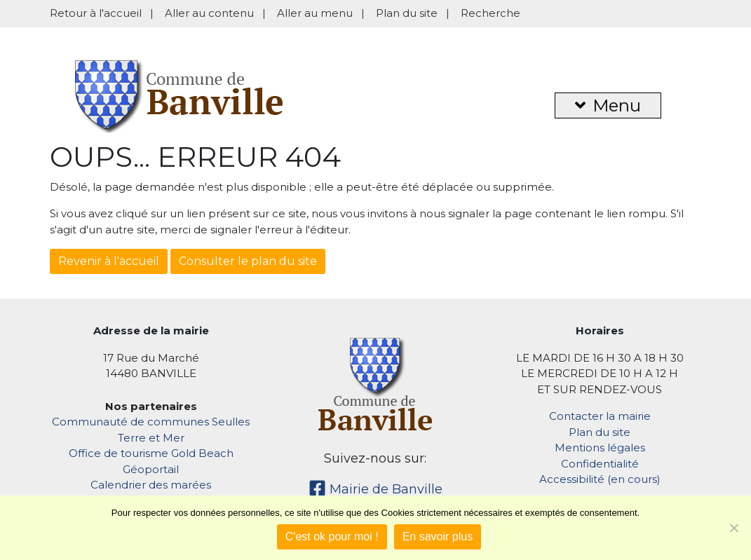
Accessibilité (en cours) (600, 479)
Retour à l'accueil (96, 13)
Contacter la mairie (600, 416)
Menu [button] (608, 105)
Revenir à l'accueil (109, 261)
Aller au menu (315, 13)
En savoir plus (438, 537)
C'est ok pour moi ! (332, 537)
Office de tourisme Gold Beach (151, 453)
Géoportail (151, 469)
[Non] (733, 528)
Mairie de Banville (375, 489)
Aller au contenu (209, 13)
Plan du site (407, 13)
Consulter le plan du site (248, 261)
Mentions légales (600, 448)
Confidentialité (600, 464)
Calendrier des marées (151, 485)
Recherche (490, 13)
